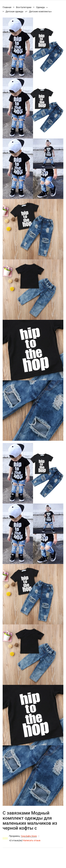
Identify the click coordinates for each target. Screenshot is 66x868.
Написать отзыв (32, 841)
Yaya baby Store (29, 836)
